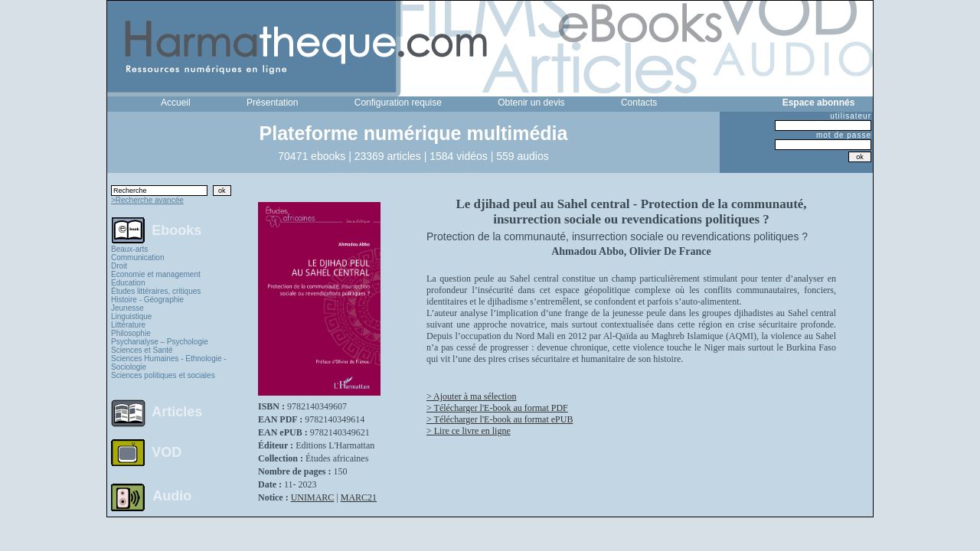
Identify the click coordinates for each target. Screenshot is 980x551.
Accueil (176, 103)
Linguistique (131, 316)
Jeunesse (127, 308)
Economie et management (156, 274)
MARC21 (359, 497)
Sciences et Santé (142, 350)
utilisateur (851, 116)
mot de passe (844, 135)
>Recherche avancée (147, 200)
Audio (172, 495)
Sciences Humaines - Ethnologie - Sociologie (169, 363)
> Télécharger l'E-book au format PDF (497, 408)
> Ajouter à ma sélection (471, 396)
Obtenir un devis (531, 103)
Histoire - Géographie (147, 300)
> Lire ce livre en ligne (469, 431)
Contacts (639, 103)
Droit (119, 266)
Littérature (128, 325)
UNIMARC (313, 497)
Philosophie (131, 333)
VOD (167, 452)
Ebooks (176, 230)
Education (128, 283)
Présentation (272, 103)
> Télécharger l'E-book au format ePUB (500, 419)
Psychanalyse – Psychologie (160, 342)
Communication (137, 258)
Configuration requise (398, 103)
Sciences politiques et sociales (163, 375)
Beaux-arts (129, 249)
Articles (177, 412)
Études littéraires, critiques (156, 291)
